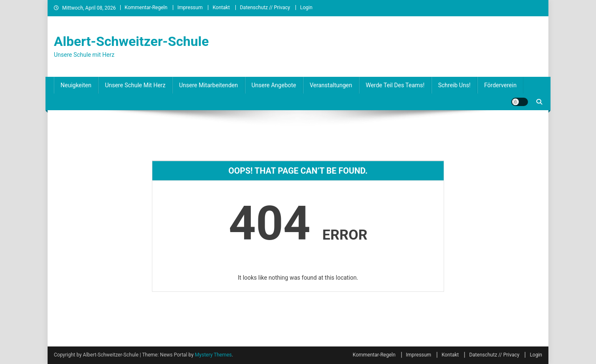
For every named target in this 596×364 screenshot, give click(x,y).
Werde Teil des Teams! (395, 85)
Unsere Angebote (274, 85)
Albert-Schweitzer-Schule (131, 41)
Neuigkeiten (76, 85)
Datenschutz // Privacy (265, 8)
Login (306, 8)
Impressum (190, 8)
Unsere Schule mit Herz (135, 85)
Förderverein (500, 85)
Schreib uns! (455, 85)
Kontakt (221, 8)
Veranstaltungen (331, 85)
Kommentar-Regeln (146, 8)
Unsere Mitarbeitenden (208, 85)
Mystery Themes (213, 355)
